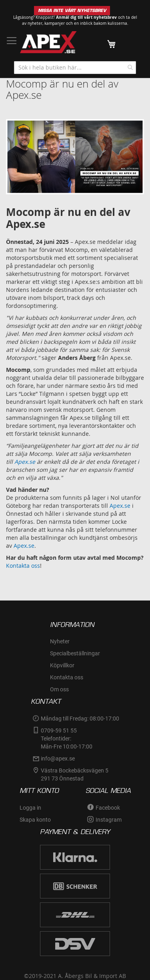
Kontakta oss (23, 566)
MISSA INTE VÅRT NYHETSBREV (72, 11)
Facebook (108, 808)
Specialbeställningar (75, 653)
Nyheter (60, 641)
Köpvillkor (62, 665)
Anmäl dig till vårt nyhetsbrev (86, 17)
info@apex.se (58, 758)
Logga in (30, 808)
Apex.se (120, 506)
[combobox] (75, 68)
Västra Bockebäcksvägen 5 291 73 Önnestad (75, 774)
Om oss (59, 689)
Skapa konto (35, 820)
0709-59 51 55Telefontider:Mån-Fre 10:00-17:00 (67, 738)
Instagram (109, 820)
